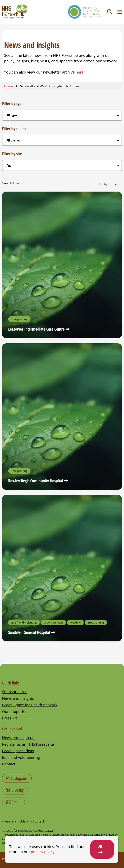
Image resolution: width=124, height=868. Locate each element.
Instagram (17, 778)
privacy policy (43, 852)
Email (13, 802)
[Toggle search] (110, 12)
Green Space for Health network (30, 705)
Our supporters (15, 711)
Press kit (9, 718)
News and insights (18, 698)
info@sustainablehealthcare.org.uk (23, 821)
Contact (9, 764)
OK (100, 846)
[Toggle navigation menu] (120, 12)
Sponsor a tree (15, 692)
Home (8, 86)
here (80, 72)
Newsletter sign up (18, 738)
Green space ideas (18, 751)
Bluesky (15, 790)
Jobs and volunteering (21, 757)
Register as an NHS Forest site (28, 744)
